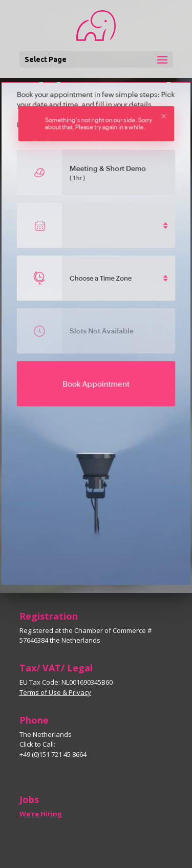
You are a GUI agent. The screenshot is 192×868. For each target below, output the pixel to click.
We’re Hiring (41, 814)
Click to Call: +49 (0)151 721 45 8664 (53, 749)
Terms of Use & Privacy (55, 692)
